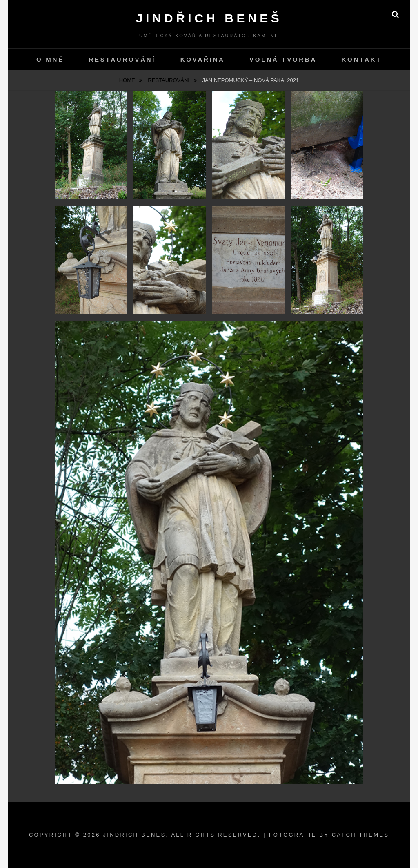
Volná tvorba (283, 59)
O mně (50, 59)
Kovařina (203, 59)
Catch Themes (360, 835)
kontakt (362, 59)
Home (128, 80)
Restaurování (122, 59)
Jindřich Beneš (209, 18)
